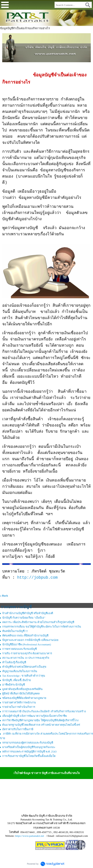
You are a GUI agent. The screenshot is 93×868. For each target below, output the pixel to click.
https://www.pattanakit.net (30, 836)
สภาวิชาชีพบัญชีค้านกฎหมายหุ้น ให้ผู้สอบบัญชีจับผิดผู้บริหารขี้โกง (40, 720)
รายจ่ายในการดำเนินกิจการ (19, 707)
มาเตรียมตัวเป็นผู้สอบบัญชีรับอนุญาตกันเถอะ (29, 747)
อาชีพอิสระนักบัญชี (14, 685)
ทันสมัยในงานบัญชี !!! (15, 631)
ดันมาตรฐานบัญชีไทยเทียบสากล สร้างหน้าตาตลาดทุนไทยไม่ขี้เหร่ (41, 725)
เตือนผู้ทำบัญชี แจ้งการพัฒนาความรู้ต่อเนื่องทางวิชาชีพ (34, 716)
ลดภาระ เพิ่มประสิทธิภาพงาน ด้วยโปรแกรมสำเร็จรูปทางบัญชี (38, 622)
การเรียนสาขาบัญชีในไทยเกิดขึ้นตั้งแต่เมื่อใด (29, 756)
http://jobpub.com (37, 578)
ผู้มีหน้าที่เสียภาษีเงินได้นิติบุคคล (21, 693)
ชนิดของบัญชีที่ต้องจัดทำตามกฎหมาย (24, 698)
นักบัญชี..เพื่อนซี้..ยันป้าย (16, 680)
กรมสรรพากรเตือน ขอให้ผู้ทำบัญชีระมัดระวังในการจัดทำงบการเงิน (42, 627)
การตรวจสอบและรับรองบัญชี (19, 649)
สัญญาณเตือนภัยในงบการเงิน (20, 671)
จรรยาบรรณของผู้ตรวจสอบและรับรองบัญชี (28, 743)
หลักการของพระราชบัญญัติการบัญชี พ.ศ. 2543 (29, 751)
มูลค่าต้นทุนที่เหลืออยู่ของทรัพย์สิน (22, 689)
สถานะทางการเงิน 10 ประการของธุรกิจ (26, 658)
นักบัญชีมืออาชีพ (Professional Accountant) (27, 644)
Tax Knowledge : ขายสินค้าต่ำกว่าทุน (24, 676)
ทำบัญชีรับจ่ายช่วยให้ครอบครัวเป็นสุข (24, 667)
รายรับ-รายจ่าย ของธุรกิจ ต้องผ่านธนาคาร (27, 653)
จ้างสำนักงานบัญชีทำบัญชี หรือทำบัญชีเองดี (28, 613)
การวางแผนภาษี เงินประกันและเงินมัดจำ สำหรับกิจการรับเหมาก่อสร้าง (44, 711)
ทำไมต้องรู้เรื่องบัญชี (14, 662)
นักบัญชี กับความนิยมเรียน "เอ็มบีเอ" (24, 618)
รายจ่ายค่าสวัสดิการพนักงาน (19, 702)
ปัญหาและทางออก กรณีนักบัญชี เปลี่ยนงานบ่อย (30, 640)
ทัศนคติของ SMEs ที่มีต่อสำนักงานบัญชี (25, 635)
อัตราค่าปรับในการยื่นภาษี (18, 729)
